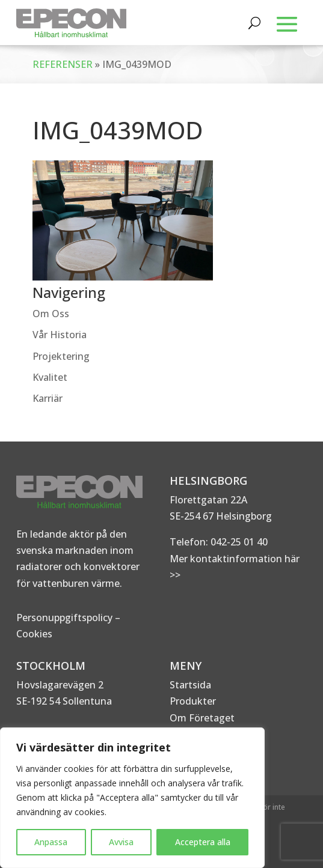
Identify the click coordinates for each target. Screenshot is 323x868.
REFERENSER (63, 64)
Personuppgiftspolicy (64, 618)
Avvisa (121, 842)
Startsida (190, 685)
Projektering (61, 356)
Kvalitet (50, 377)
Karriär (48, 398)
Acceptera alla (203, 842)
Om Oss (51, 314)
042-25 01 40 (238, 542)
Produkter (193, 701)
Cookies (34, 634)
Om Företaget (202, 718)
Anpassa (51, 842)
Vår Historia (60, 335)
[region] (132, 798)
